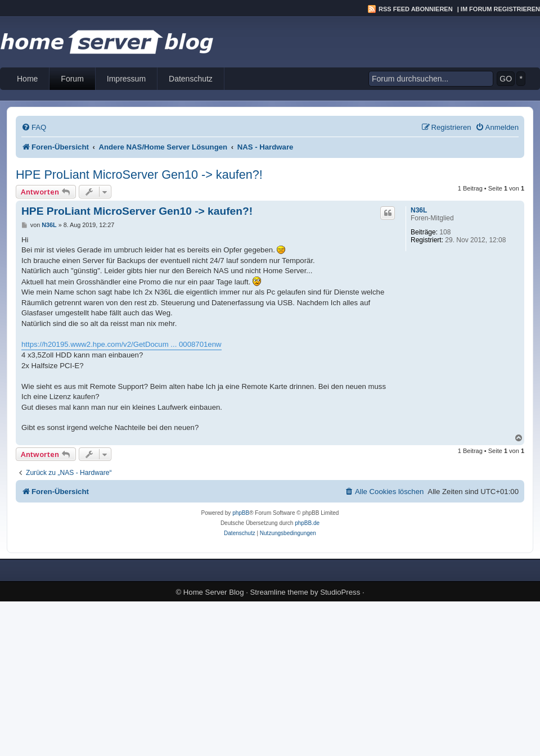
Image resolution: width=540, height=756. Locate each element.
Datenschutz (191, 79)
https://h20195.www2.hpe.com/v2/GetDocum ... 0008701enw (121, 344)
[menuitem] (34, 127)
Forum (72, 79)
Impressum (126, 79)
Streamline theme (279, 592)
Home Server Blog (214, 592)
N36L (419, 210)
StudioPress (340, 592)
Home (27, 79)
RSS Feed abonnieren (416, 9)
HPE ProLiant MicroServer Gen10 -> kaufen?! (139, 175)
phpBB (241, 513)
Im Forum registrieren (500, 9)
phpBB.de (307, 523)
